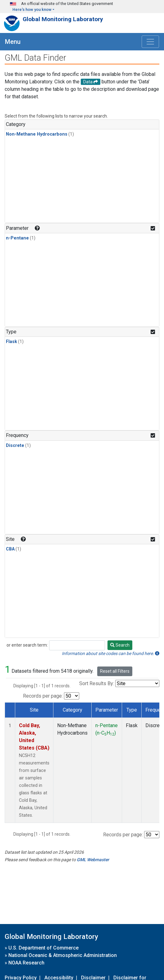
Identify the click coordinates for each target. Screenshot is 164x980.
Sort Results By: (97, 683)
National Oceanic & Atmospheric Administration (63, 955)
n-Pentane (17, 238)
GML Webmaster (93, 860)
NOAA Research (26, 963)
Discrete (15, 446)
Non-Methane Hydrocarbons (37, 134)
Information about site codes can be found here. (111, 653)
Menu (13, 42)
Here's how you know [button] (32, 9)
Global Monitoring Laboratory (63, 19)
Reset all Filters (115, 671)
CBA (10, 549)
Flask (11, 342)
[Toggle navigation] (150, 42)
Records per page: (43, 696)
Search (120, 645)
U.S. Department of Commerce (43, 948)
